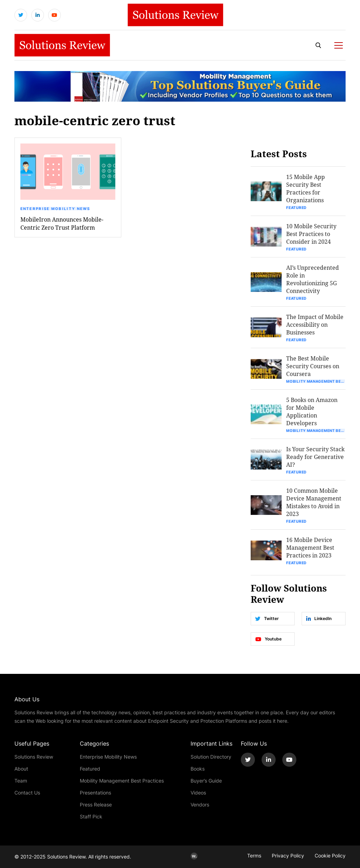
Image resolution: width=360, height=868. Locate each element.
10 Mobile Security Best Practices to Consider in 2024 (311, 234)
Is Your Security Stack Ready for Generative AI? (315, 457)
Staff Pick (91, 816)
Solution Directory (211, 757)
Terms (254, 856)
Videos (198, 793)
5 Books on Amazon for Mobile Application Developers (312, 411)
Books (198, 769)
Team (21, 781)
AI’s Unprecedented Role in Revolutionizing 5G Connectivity (313, 279)
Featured (296, 208)
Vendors (200, 805)
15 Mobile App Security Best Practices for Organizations (306, 188)
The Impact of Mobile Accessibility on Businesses (315, 324)
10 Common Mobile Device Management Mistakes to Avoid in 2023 (314, 502)
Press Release (96, 805)
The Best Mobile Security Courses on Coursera (313, 366)
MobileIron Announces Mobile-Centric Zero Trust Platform (62, 223)
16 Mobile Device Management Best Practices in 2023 (310, 547)
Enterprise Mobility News (55, 209)
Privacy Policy (288, 856)
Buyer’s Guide (206, 781)
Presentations (95, 793)
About (21, 769)
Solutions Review (34, 757)
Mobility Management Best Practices (316, 381)
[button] (68, 172)
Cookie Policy (330, 856)
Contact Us (27, 793)
